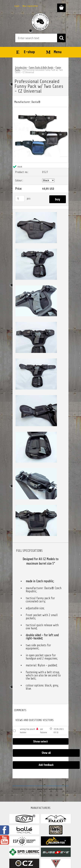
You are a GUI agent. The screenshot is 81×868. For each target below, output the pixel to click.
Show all (46, 753)
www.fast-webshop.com (50, 789)
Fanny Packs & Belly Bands (41, 67)
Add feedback (46, 765)
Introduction (21, 67)
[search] (61, 38)
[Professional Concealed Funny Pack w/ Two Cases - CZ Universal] (40, 109)
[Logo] (40, 22)
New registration (30, 6)
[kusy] (20, 199)
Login (17, 6)
